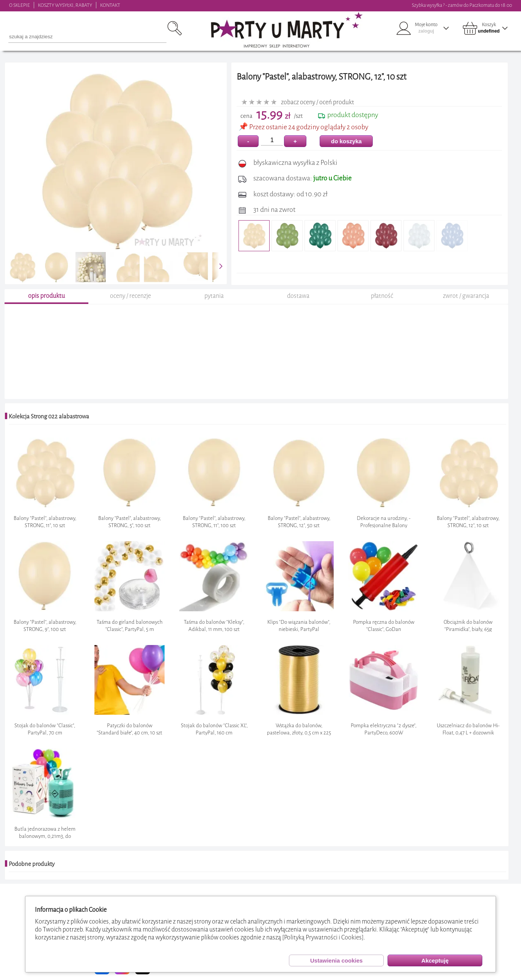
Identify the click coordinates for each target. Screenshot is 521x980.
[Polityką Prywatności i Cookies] (323, 937)
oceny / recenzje (130, 296)
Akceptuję (435, 960)
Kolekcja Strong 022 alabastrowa (49, 416)
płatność (382, 296)
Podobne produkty (32, 864)
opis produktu (46, 296)
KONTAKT (110, 5)
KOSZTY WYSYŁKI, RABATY (65, 5)
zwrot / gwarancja (466, 296)
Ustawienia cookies (336, 960)
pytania (214, 296)
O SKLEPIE (20, 5)
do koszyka (346, 141)
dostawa (298, 296)
